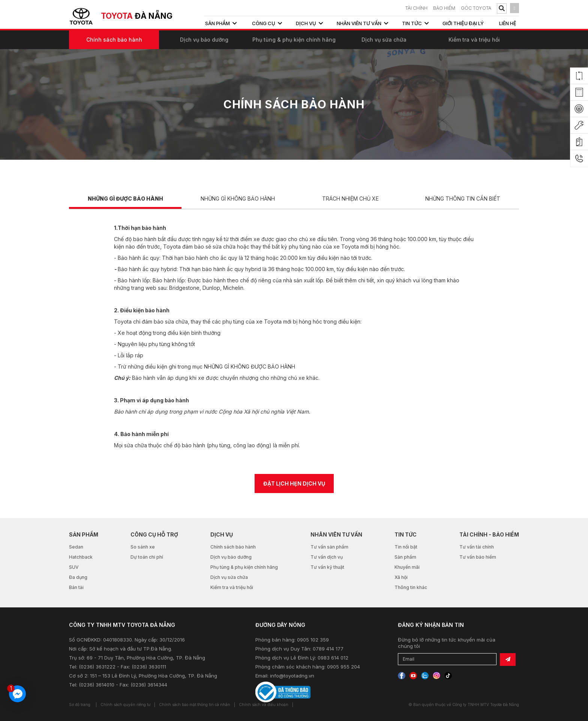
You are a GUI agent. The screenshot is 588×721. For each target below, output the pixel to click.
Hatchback (81, 557)
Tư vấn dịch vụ (327, 557)
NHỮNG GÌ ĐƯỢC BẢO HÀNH (125, 199)
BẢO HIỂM (444, 8)
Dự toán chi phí (147, 557)
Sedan (76, 547)
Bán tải (76, 587)
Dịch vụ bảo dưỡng (204, 40)
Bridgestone (184, 288)
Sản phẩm (405, 557)
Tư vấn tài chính (477, 547)
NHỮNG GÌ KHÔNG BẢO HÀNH (238, 199)
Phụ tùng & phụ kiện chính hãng (294, 40)
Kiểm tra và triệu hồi (474, 40)
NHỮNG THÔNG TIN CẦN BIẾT (463, 199)
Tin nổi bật (406, 547)
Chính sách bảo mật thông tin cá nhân (195, 705)
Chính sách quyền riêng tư (125, 705)
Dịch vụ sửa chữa (384, 40)
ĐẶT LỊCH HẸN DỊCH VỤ (294, 483)
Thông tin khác (411, 587)
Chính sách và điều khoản (264, 705)
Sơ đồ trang (80, 705)
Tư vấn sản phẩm (329, 547)
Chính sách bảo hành (114, 40)
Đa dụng (78, 577)
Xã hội (401, 577)
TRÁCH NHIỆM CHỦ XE (350, 199)
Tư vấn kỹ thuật (327, 567)
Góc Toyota (476, 8)
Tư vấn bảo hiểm (478, 557)
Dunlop (211, 288)
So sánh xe (143, 547)
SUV (74, 567)
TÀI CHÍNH (416, 8)
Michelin (233, 288)
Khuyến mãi (407, 567)
